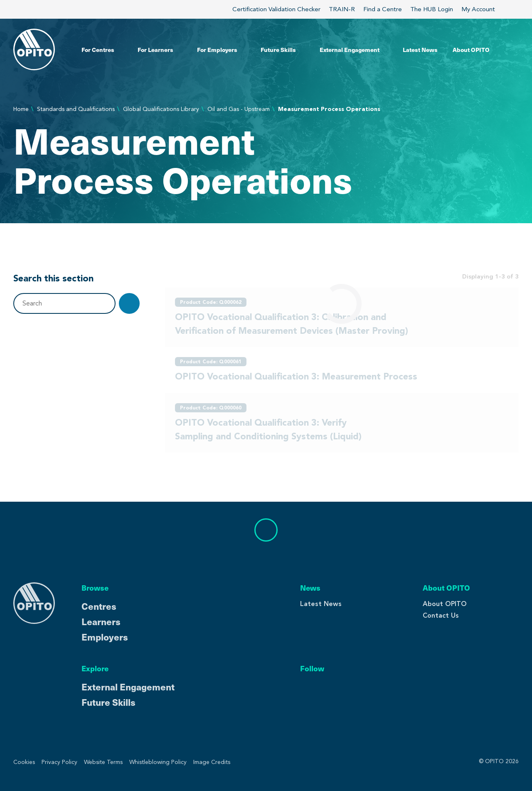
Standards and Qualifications (76, 109)
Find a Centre (383, 9)
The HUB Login (432, 9)
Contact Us (441, 615)
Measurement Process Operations (329, 109)
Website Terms (103, 762)
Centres (99, 606)
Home (21, 109)
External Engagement (128, 686)
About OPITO (445, 604)
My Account (483, 9)
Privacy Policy (59, 762)
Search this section (53, 278)
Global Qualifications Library (161, 109)
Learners (101, 621)
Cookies (24, 762)
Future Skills (108, 702)
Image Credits (212, 762)
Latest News (321, 604)
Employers (105, 637)
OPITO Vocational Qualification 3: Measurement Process (296, 376)
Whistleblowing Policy (158, 762)
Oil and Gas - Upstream (239, 109)
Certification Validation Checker (276, 9)
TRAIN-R (342, 9)
